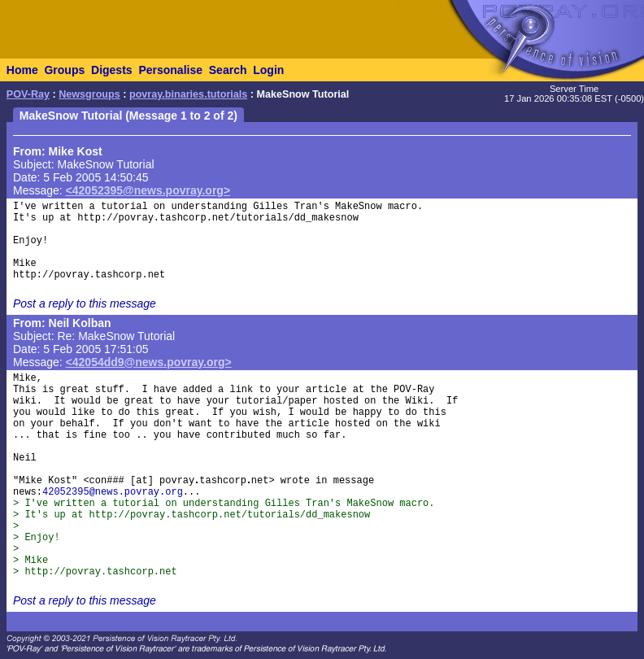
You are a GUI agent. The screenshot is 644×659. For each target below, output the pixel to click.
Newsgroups (89, 94)
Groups (64, 70)
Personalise (170, 70)
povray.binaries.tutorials (188, 94)
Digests (112, 70)
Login (268, 70)
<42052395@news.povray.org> (148, 190)
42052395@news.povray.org (113, 492)
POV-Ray (28, 94)
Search (228, 70)
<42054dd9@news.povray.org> (149, 362)
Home (22, 70)
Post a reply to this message (85, 303)
